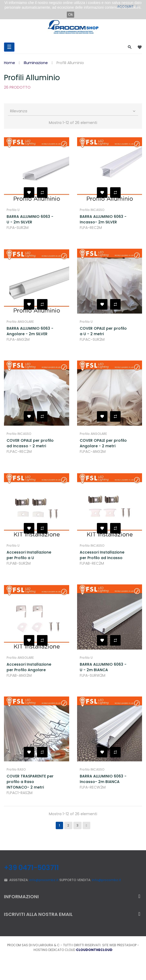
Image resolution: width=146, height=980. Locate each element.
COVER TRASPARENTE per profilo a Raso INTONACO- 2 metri (30, 782)
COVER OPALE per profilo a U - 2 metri (103, 331)
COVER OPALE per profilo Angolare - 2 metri (103, 443)
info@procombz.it (44, 880)
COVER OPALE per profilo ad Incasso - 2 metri (30, 443)
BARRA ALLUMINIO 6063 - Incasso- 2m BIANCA (103, 779)
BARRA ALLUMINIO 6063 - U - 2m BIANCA (103, 667)
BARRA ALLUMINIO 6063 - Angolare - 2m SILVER (30, 331)
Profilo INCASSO (92, 210)
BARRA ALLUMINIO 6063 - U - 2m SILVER (30, 219)
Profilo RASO (16, 769)
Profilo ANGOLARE (20, 322)
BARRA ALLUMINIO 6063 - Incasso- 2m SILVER (103, 219)
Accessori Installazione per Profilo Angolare (29, 667)
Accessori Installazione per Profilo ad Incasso (102, 555)
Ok (70, 15)
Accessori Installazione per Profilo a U (29, 555)
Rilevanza (73, 111)
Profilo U (13, 210)
